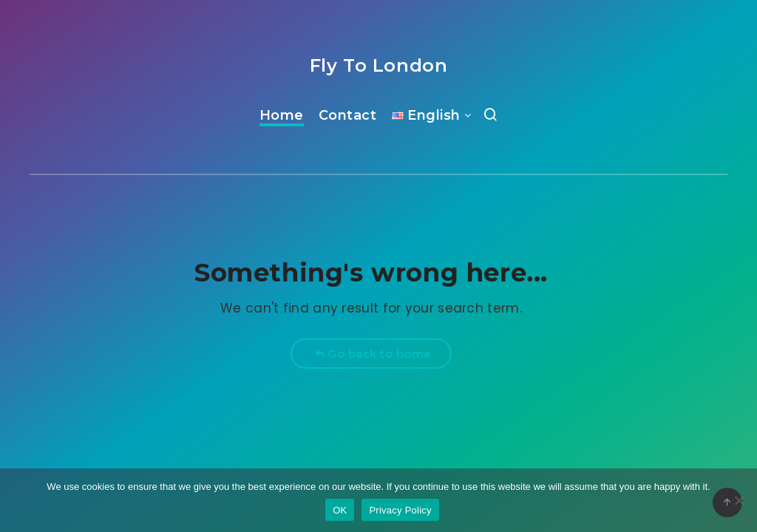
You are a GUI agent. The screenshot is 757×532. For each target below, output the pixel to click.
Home (282, 115)
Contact (348, 115)
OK (340, 510)
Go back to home (373, 354)
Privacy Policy (400, 510)
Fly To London (379, 65)
